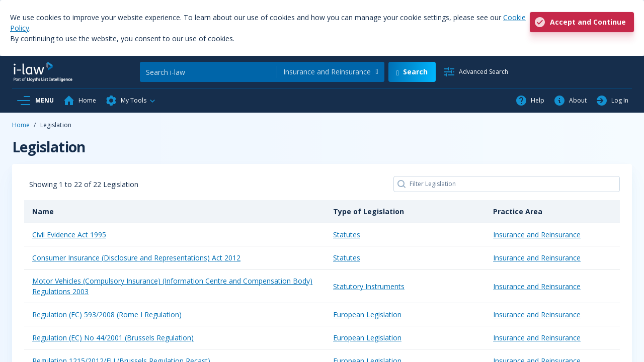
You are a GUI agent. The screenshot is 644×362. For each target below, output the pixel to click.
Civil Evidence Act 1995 (69, 235)
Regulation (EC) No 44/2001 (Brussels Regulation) (113, 338)
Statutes (347, 235)
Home (21, 125)
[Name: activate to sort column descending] (175, 212)
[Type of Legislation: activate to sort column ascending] (405, 212)
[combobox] (331, 72)
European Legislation (367, 314)
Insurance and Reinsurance (537, 235)
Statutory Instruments (369, 286)
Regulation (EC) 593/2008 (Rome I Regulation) (107, 314)
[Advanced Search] (476, 72)
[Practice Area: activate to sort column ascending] (552, 212)
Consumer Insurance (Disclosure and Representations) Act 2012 (136, 258)
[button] (131, 101)
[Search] (208, 72)
